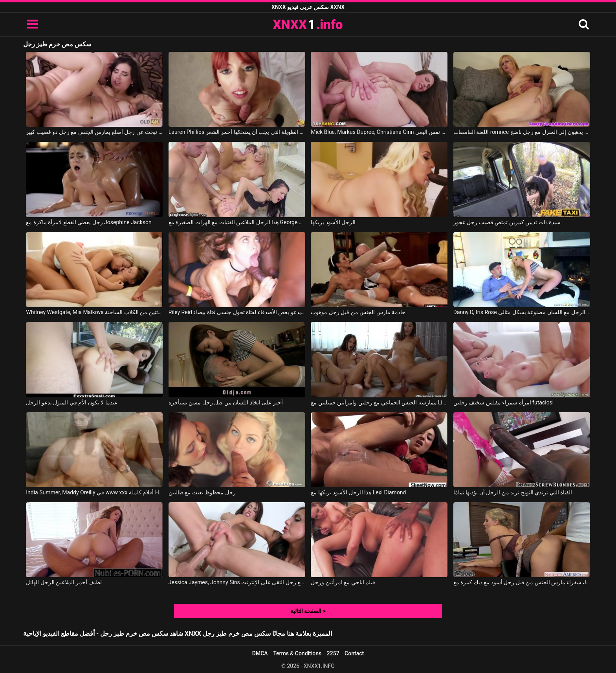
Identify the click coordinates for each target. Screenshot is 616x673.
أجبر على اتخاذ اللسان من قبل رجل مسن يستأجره (226, 402)
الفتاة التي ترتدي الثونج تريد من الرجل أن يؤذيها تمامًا (513, 492)
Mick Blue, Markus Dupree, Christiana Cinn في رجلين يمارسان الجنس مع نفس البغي (379, 132)
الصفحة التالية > (308, 611)
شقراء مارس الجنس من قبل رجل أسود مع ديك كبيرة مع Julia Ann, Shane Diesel (522, 582)
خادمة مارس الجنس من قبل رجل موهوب (358, 312)
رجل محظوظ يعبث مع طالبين (202, 492)
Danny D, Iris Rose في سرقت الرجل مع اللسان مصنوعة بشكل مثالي (522, 312)
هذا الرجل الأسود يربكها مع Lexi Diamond (358, 492)
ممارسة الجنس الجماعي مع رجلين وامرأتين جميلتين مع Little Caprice (379, 402)
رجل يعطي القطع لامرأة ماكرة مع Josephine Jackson (89, 222)
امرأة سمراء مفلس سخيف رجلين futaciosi (504, 402)
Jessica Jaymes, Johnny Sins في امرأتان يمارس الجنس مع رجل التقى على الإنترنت (237, 582)
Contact (354, 653)
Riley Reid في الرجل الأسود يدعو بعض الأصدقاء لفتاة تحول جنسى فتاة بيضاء (237, 312)
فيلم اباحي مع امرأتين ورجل (343, 582)
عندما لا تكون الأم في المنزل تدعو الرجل (71, 402)
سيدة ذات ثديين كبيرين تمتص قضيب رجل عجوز (507, 222)
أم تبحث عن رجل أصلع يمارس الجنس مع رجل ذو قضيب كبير (94, 132)
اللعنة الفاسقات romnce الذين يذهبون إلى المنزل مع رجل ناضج (522, 132)
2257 (333, 653)
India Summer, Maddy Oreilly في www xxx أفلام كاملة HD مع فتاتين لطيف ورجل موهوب (94, 492)
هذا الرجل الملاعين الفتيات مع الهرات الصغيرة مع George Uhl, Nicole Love (237, 222)
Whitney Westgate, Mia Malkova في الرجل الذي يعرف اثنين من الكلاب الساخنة (94, 312)
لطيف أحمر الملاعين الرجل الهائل (64, 582)
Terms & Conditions (297, 653)
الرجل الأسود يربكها (333, 222)
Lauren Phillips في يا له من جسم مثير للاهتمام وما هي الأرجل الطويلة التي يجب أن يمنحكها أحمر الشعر (237, 132)
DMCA (260, 653)
